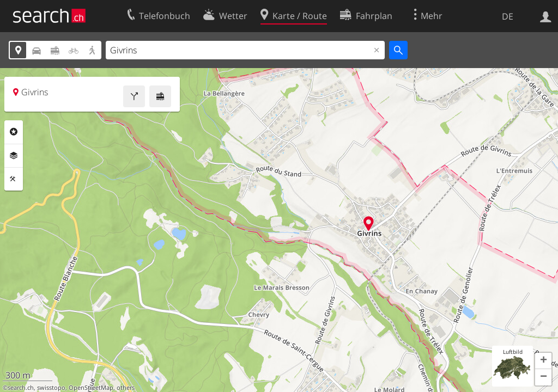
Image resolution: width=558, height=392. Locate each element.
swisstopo (51, 388)
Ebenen (14, 156)
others (126, 388)
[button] (543, 361)
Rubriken (14, 132)
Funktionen (14, 179)
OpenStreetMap (91, 388)
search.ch (21, 388)
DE (508, 16)
